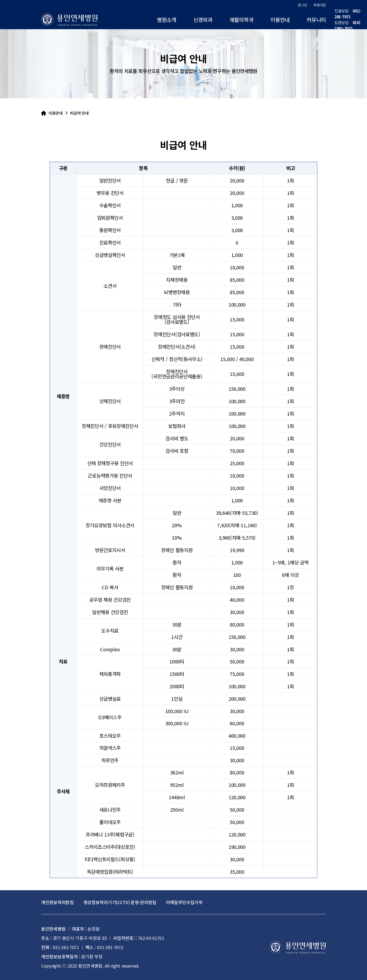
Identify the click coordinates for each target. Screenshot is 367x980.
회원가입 (320, 5)
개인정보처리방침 (57, 902)
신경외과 (203, 19)
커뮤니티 (316, 19)
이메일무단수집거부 (184, 902)
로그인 (303, 5)
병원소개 (167, 19)
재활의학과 (242, 19)
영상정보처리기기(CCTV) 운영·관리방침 (120, 902)
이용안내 (280, 19)
